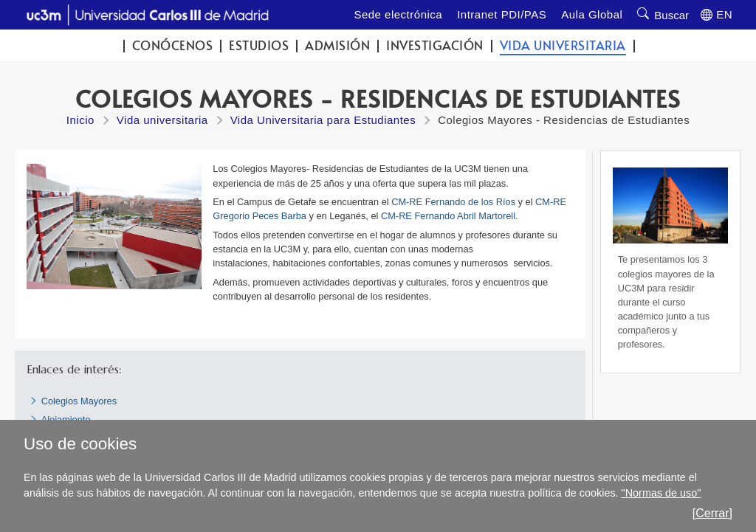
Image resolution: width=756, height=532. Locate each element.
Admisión (337, 45)
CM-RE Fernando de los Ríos (453, 202)
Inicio (80, 120)
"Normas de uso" (661, 493)
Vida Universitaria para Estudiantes (323, 120)
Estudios (259, 45)
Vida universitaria (563, 45)
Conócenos (173, 45)
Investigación (435, 45)
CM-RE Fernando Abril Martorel (447, 216)
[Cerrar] (712, 513)
